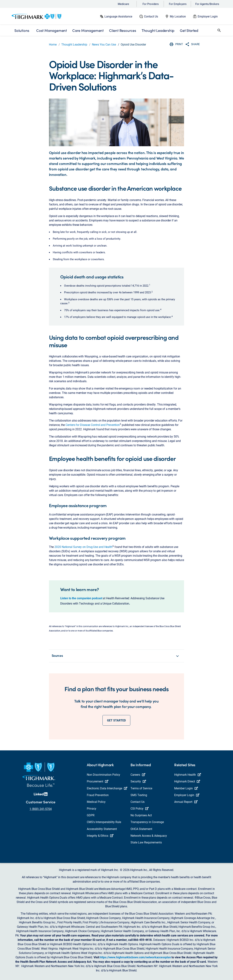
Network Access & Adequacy (149, 836)
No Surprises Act (141, 815)
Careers (138, 775)
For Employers (178, 4)
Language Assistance (118, 16)
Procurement (98, 781)
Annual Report (186, 802)
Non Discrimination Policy (103, 775)
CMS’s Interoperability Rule (104, 822)
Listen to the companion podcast (81, 598)
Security (138, 781)
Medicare (123, 4)
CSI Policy (140, 808)
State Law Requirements (146, 842)
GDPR (91, 815)
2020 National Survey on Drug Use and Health (83, 547)
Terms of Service (141, 788)
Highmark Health (188, 775)
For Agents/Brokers (207, 4)
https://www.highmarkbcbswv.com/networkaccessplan (135, 957)
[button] (219, 30)
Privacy (92, 808)
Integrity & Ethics (100, 836)
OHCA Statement (141, 829)
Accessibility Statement (102, 829)
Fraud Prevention (98, 795)
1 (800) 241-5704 (41, 809)
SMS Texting (139, 795)
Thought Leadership (74, 44)
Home (53, 44)
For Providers (151, 4)
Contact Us (151, 16)
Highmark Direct (187, 781)
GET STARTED (116, 720)
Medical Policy (96, 802)
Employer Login (208, 16)
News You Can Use (104, 44)
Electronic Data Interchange (107, 788)
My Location (178, 16)
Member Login (186, 788)
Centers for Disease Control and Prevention (93, 425)
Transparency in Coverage (147, 822)
